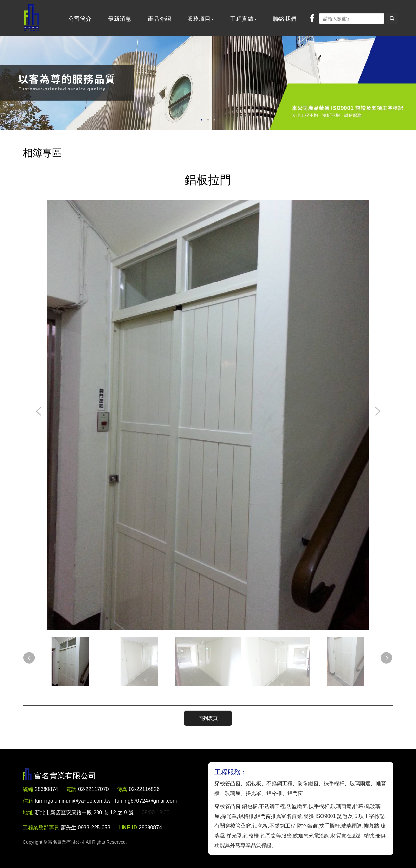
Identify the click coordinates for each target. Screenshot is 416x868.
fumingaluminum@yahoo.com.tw (106, 801)
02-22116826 (144, 789)
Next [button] (377, 412)
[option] (208, 83)
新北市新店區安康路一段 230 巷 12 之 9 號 (84, 813)
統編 (28, 789)
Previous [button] (39, 412)
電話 (71, 789)
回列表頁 (208, 718)
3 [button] (214, 120)
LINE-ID (128, 827)
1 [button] (201, 120)
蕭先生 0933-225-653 (85, 827)
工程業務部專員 (41, 827)
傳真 (122, 789)
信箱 (28, 801)
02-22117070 (93, 789)
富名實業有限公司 (32, 18)
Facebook (312, 18)
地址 (28, 813)
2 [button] (208, 120)
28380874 (46, 789)
